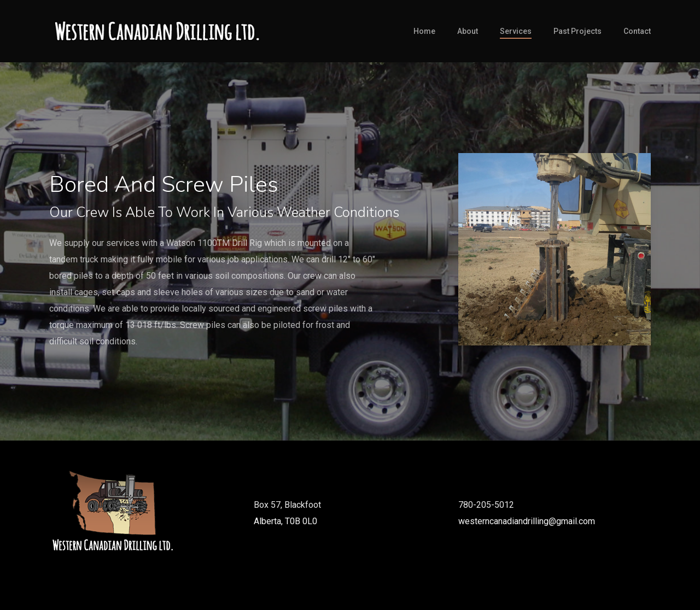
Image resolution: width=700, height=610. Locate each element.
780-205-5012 (486, 505)
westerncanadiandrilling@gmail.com (527, 521)
